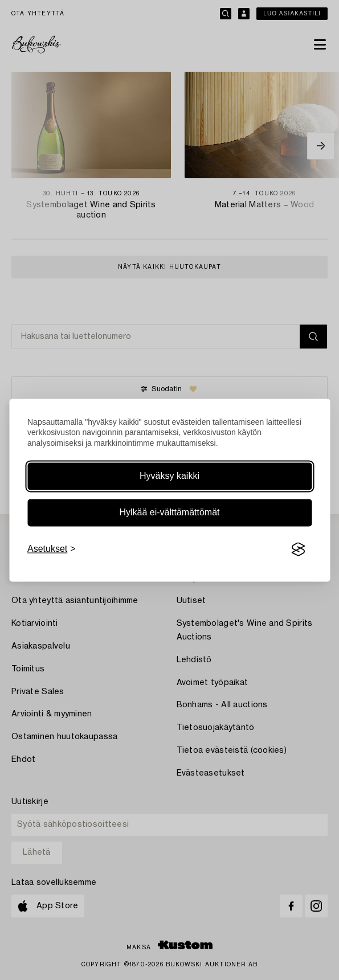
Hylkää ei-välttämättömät (169, 513)
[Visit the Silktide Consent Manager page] (298, 550)
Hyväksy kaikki (169, 476)
